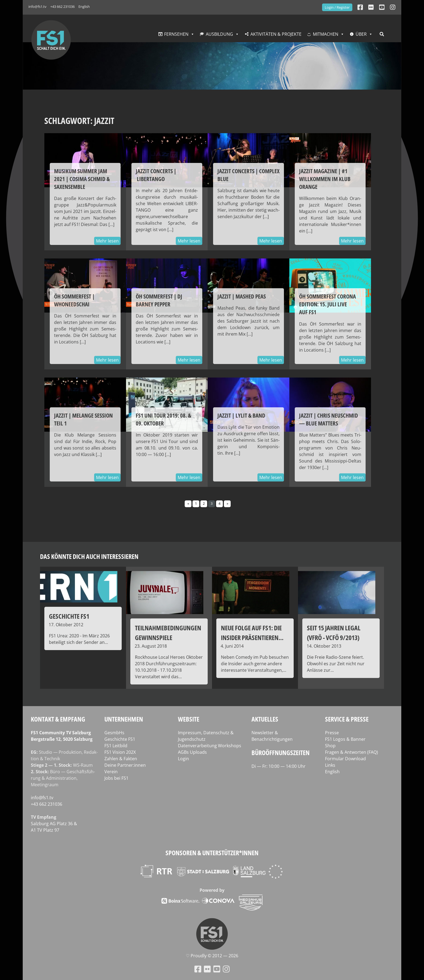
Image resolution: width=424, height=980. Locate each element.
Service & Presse (347, 719)
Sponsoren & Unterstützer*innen (212, 853)
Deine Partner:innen (125, 765)
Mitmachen (326, 34)
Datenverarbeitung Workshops (210, 746)
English (84, 6)
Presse (332, 733)
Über (361, 34)
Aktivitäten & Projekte (276, 34)
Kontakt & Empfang (58, 719)
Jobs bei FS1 (116, 778)
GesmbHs (114, 733)
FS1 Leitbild (116, 746)
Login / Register (337, 7)
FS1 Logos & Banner (345, 739)
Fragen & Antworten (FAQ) (352, 752)
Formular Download (345, 759)
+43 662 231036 (62, 6)
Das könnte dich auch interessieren (89, 556)
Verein (111, 772)
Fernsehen (176, 34)
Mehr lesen (107, 241)
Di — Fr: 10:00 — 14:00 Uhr (279, 766)
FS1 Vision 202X (120, 752)
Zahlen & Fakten (121, 759)
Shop (330, 746)
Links (330, 765)
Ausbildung (219, 34)
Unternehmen (124, 719)
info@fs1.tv (37, 6)
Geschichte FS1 (120, 739)
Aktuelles (265, 719)
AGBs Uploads (192, 752)
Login (183, 759)
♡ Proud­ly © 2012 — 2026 (212, 956)
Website (189, 719)
